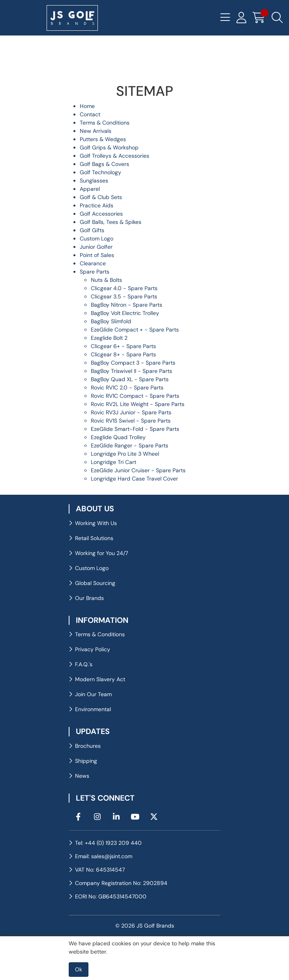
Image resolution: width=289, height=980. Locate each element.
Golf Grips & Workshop (109, 147)
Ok (79, 969)
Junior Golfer (96, 247)
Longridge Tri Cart (114, 462)
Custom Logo (97, 238)
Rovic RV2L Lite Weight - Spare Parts (138, 404)
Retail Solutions (94, 538)
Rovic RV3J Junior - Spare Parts (131, 412)
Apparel (90, 189)
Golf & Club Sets (101, 197)
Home (87, 106)
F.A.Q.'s (84, 664)
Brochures (88, 746)
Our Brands (89, 598)
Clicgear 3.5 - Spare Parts (124, 296)
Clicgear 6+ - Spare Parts (123, 346)
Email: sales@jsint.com (104, 856)
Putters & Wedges (103, 139)
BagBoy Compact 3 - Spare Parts (133, 363)
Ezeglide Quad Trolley (118, 437)
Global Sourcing (95, 583)
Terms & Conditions (105, 123)
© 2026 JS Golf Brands (145, 926)
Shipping (86, 761)
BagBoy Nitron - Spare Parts (127, 305)
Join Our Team (93, 694)
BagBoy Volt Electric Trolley (125, 313)
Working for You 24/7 (101, 553)
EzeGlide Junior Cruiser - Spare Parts (138, 470)
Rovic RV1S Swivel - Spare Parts (131, 421)
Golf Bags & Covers (104, 164)
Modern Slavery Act (100, 679)
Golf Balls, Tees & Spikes (111, 222)
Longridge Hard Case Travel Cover (134, 479)
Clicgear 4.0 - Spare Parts (124, 288)
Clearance (93, 263)
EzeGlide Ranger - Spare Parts (129, 445)
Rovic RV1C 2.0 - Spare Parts (127, 388)
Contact (90, 114)
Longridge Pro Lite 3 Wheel (125, 454)
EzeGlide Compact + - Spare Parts (135, 330)
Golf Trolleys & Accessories (114, 156)
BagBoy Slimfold (111, 321)
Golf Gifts (92, 230)
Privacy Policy (93, 649)
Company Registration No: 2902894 (121, 883)
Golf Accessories (101, 214)
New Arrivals (96, 131)
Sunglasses (94, 181)
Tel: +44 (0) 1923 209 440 (108, 843)
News (82, 776)
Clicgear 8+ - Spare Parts (123, 354)
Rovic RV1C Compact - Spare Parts (135, 396)
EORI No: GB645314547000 (111, 896)
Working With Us (96, 523)
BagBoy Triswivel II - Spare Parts (131, 371)
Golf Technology (100, 172)
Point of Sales (97, 255)
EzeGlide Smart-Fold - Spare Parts (135, 429)
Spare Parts (95, 272)
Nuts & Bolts (106, 280)
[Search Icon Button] (277, 18)
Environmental (93, 709)
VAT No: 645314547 (100, 870)
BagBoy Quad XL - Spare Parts (130, 379)
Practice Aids (97, 205)
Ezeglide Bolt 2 (109, 338)
